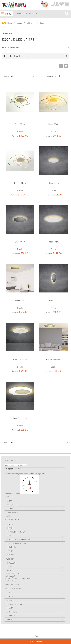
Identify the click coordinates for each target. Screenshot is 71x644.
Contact (10, 593)
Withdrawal (12, 612)
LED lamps (31, 23)
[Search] (67, 14)
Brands (10, 508)
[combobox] (41, 14)
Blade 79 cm (20, 300)
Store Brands (12, 512)
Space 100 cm (20, 183)
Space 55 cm (20, 124)
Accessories (12, 505)
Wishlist (10, 559)
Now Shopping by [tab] (10, 48)
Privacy (10, 536)
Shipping (10, 528)
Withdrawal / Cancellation (18, 539)
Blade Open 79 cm (54, 359)
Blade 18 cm (54, 300)
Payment (10, 524)
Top (36, 636)
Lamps (20, 23)
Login (9, 570)
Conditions (11, 547)
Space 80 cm (54, 124)
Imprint (10, 551)
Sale (8, 516)
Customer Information (16, 532)
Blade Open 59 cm (20, 359)
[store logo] (14, 5)
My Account (11, 563)
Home (10, 23)
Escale (43, 23)
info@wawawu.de (14, 588)
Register (10, 567)
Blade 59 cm (54, 242)
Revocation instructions (17, 543)
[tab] (36, 56)
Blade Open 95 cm (20, 418)
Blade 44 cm (20, 242)
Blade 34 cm (54, 183)
